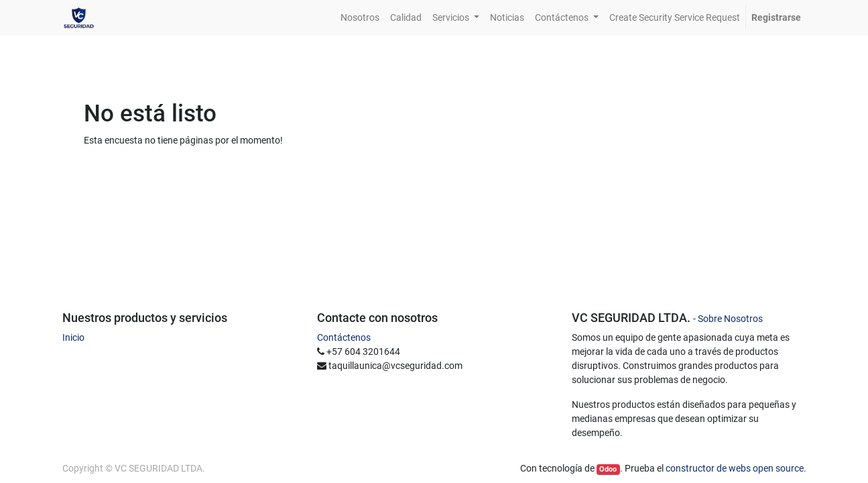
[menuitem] (360, 18)
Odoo (608, 469)
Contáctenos (344, 337)
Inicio (73, 337)
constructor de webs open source (735, 468)
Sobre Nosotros (730, 319)
